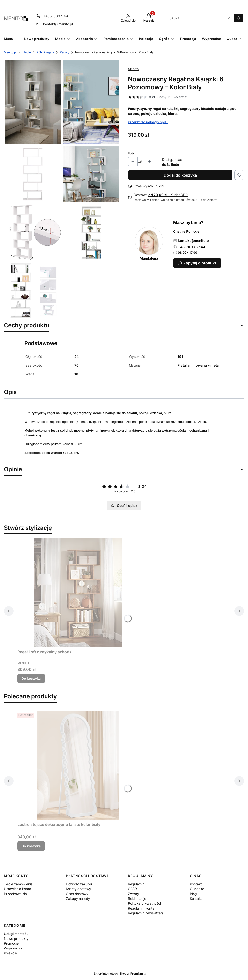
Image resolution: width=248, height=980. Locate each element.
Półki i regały (45, 52)
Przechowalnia (15, 894)
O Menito (197, 889)
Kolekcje (10, 953)
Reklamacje (137, 899)
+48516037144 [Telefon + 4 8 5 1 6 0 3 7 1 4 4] (56, 16)
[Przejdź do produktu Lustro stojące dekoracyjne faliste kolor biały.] (78, 765)
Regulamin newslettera (146, 913)
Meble (27, 52)
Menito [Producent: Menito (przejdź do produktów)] (133, 69)
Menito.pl (10, 52)
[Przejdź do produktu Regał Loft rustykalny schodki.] (78, 593)
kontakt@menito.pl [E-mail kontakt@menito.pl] (58, 24)
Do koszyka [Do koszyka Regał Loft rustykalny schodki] (31, 678)
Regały (65, 52)
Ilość (132, 153)
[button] (239, 18)
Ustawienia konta (17, 889)
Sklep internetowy (118, 974)
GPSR (132, 889)
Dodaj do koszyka (180, 175)
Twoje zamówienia (18, 884)
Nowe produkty (16, 938)
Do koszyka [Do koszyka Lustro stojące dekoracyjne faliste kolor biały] (31, 846)
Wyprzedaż (13, 948)
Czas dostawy (77, 894)
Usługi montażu (16, 934)
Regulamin (136, 884)
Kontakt (196, 884)
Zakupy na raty (78, 899)
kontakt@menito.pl (191, 241)
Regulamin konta (141, 908)
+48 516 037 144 (189, 247)
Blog (193, 894)
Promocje (11, 943)
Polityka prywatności (144, 903)
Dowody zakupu (79, 884)
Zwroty (133, 894)
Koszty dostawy (78, 889)
